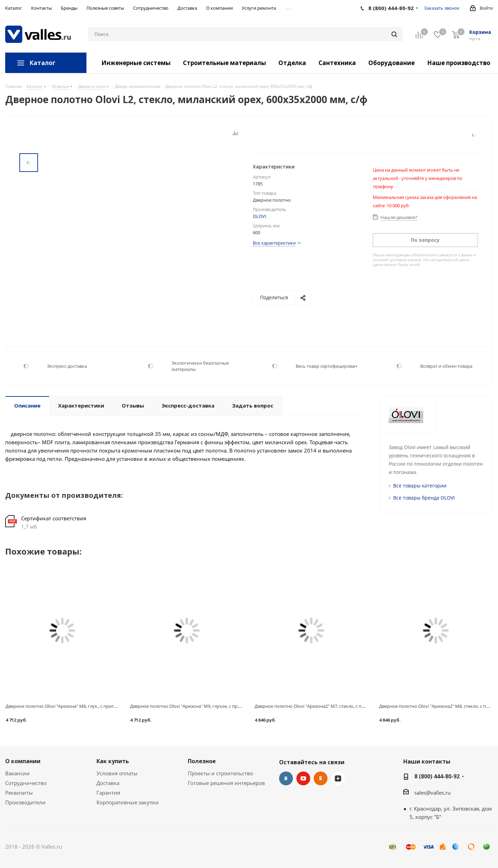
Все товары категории (420, 486)
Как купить (113, 761)
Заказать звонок (442, 8)
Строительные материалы (224, 63)
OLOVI (260, 216)
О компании (23, 761)
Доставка (108, 783)
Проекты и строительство (220, 773)
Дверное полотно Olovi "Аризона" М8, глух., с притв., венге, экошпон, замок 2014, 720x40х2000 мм (111, 706)
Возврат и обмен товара (446, 366)
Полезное (202, 761)
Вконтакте (286, 778)
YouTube (303, 778)
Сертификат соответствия (54, 518)
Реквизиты (19, 793)
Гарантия (108, 793)
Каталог (42, 63)
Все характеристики (274, 243)
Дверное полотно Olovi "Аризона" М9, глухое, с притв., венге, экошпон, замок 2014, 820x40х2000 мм (237, 706)
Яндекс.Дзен (338, 778)
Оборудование (391, 63)
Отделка (292, 63)
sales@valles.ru (432, 793)
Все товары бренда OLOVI (424, 498)
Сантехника (337, 63)
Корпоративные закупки (128, 802)
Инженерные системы (136, 63)
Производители (25, 802)
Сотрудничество (26, 783)
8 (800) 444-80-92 (437, 776)
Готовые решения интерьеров (226, 783)
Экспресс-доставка (67, 366)
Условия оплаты (117, 773)
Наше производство (459, 63)
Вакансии (17, 773)
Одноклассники (321, 778)
